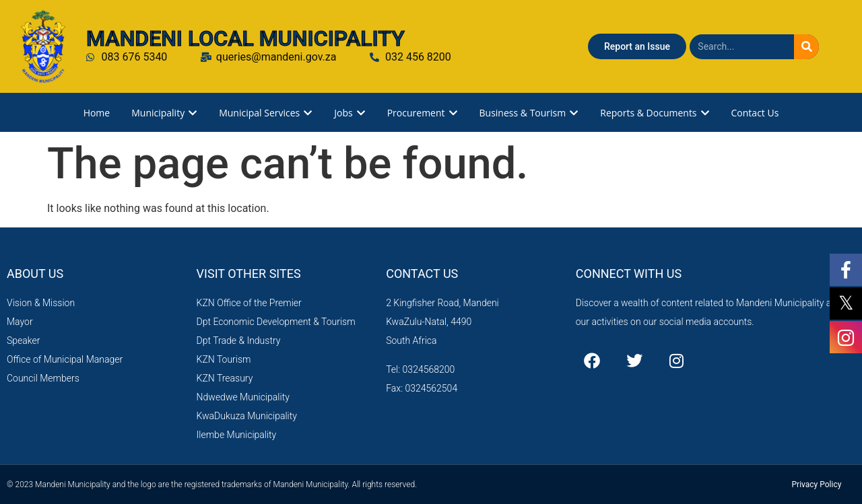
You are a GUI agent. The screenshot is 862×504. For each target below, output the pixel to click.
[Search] (806, 47)
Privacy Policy (817, 484)
